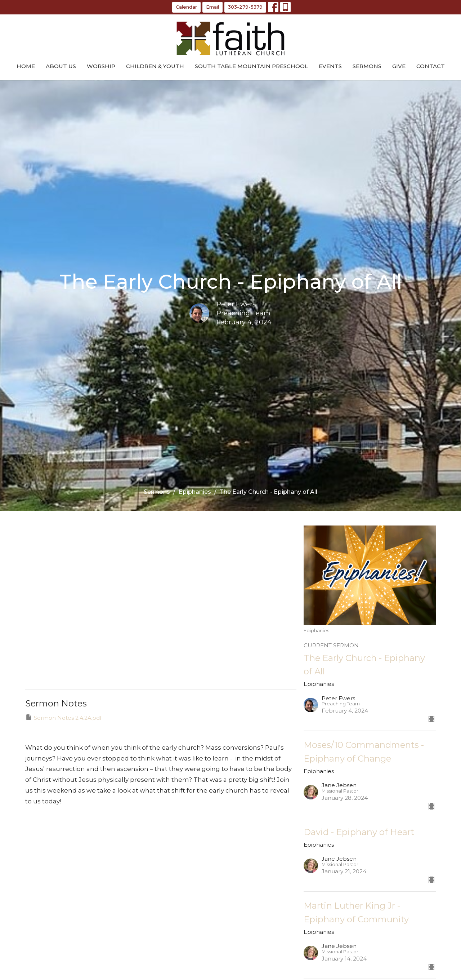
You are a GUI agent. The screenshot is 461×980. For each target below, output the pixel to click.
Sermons (367, 66)
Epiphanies (195, 492)
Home (26, 66)
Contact (431, 66)
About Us (61, 66)
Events (330, 66)
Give (399, 66)
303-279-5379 (245, 7)
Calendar (186, 7)
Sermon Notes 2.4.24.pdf (63, 717)
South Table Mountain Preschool (251, 66)
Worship (101, 66)
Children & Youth (155, 66)
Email (212, 7)
